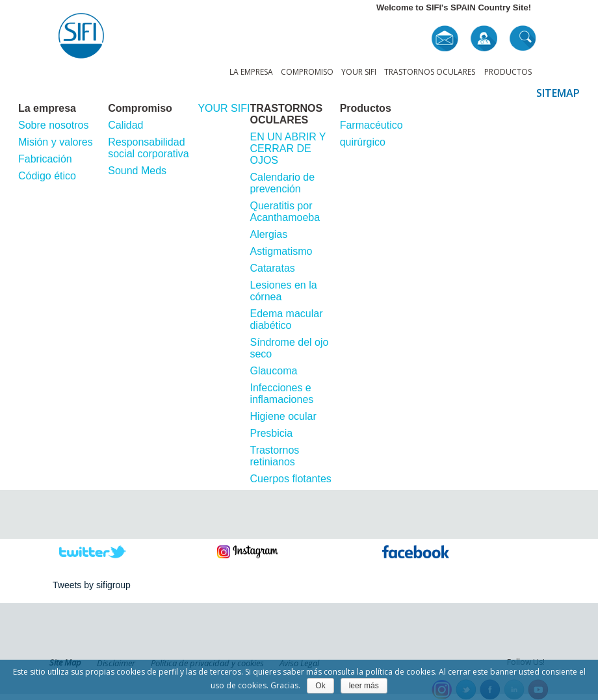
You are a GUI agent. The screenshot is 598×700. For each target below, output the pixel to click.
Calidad (125, 125)
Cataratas (272, 268)
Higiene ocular (283, 416)
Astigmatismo (281, 251)
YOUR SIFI (359, 72)
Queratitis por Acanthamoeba (285, 212)
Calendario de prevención (282, 183)
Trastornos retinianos (274, 456)
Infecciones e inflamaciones (281, 394)
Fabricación (45, 159)
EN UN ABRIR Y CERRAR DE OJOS (288, 149)
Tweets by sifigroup (92, 585)
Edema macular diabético (286, 319)
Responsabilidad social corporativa (149, 148)
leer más (364, 686)
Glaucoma (273, 371)
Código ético (47, 176)
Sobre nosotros (54, 125)
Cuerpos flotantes (290, 479)
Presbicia (271, 433)
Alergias (268, 234)
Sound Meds (137, 171)
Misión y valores (56, 142)
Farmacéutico (371, 125)
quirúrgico (363, 142)
